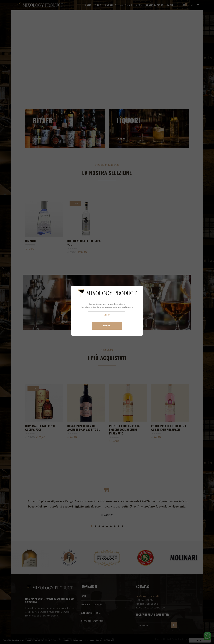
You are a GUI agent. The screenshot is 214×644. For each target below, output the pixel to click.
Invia (107, 326)
